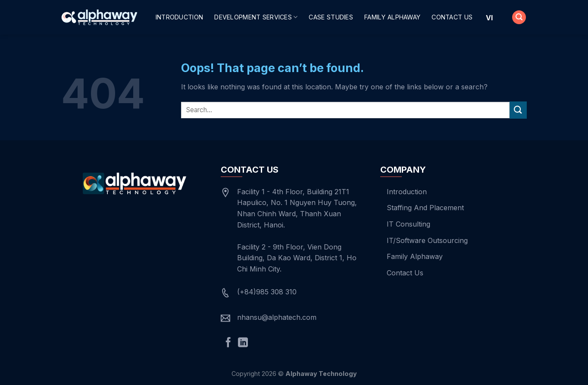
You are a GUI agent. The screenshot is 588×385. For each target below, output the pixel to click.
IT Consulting (408, 224)
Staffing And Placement (425, 208)
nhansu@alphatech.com (277, 317)
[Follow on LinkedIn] (243, 343)
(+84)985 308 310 (267, 292)
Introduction (179, 17)
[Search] (519, 17)
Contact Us (452, 17)
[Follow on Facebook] (228, 343)
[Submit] (518, 110)
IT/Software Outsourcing (427, 240)
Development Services (256, 17)
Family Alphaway (392, 17)
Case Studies (331, 17)
